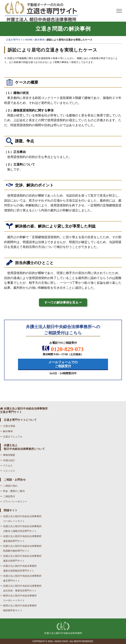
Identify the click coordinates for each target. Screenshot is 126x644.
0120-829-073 (63, 349)
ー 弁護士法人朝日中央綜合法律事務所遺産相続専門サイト (21, 538)
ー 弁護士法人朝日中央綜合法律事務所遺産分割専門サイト (21, 558)
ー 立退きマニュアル (11, 437)
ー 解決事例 (6, 431)
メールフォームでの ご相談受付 (63, 364)
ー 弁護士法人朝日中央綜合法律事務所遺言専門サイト (21, 578)
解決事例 (40, 40)
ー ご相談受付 (8, 496)
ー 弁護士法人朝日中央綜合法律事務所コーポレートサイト (21, 519)
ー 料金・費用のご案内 (12, 491)
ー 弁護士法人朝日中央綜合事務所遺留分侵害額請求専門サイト (18, 568)
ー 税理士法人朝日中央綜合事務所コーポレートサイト (18, 598)
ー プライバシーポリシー (14, 501)
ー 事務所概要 (8, 455)
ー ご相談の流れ (9, 486)
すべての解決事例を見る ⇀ (63, 302)
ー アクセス (6, 466)
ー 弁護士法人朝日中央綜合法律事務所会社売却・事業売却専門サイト (21, 588)
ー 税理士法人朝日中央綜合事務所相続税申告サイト (18, 608)
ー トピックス (8, 471)
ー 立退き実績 (8, 426)
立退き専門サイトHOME (19, 40)
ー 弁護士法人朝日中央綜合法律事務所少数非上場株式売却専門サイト (21, 529)
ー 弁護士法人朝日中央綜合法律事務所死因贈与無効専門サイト (21, 548)
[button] (119, 11)
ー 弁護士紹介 (8, 460)
